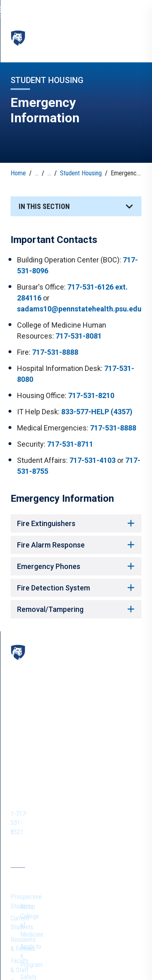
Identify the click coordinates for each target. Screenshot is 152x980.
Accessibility (78, 955)
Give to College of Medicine (101, 851)
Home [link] (18, 170)
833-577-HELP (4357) (97, 409)
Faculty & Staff (29, 813)
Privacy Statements (118, 944)
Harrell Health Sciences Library (40, 843)
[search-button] (134, 9)
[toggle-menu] (135, 36)
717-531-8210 (91, 393)
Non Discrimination (35, 955)
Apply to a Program (103, 798)
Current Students (32, 789)
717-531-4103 (92, 457)
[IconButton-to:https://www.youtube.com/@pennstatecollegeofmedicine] (49, 733)
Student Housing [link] (81, 170)
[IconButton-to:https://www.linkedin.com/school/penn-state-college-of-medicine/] (66, 733)
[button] (76, 203)
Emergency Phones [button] (76, 563)
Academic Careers (102, 823)
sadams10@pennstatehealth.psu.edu (79, 306)
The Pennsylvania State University (51, 944)
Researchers (27, 826)
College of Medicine (53, 41)
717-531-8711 (70, 441)
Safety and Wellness (104, 810)
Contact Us (25, 888)
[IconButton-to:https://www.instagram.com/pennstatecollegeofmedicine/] (33, 733)
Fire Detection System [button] (76, 585)
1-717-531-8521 (52, 711)
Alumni (19, 901)
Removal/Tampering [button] (76, 606)
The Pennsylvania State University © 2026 (76, 969)
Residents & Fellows (36, 801)
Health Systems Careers (109, 835)
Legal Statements (119, 955)
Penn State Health (34, 913)
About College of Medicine (100, 781)
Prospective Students (38, 777)
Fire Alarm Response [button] (76, 542)
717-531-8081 (79, 333)
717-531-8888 (55, 349)
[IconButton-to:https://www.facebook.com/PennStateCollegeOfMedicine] (17, 733)
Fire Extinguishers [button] (76, 521)
